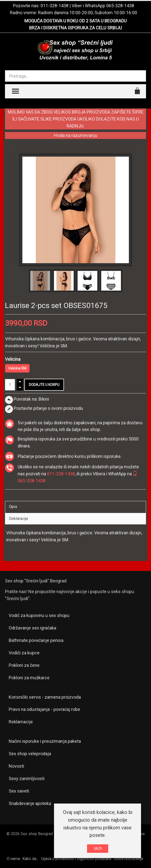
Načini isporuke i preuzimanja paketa (45, 741)
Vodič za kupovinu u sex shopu (39, 615)
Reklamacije (21, 722)
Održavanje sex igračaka (32, 628)
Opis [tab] (13, 507)
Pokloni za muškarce (29, 678)
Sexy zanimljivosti (27, 778)
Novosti (16, 766)
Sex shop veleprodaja (30, 754)
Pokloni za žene (24, 665)
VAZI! (98, 849)
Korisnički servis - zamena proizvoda (45, 697)
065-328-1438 (120, 6)
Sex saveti (19, 791)
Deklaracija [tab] (18, 519)
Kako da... (30, 859)
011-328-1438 (54, 6)
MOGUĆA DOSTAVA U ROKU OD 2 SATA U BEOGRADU (75, 21)
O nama (13, 859)
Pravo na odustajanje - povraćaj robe (44, 709)
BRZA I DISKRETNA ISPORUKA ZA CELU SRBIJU (75, 28)
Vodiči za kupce (24, 653)
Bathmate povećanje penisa (36, 640)
